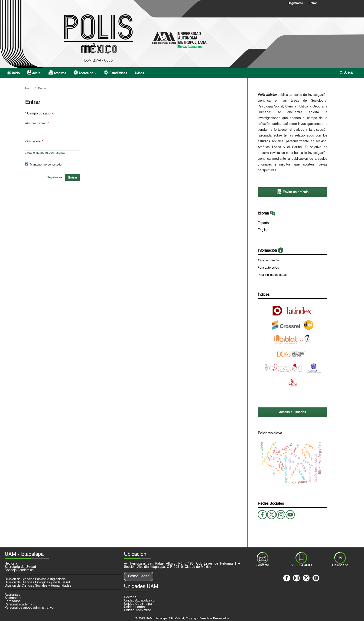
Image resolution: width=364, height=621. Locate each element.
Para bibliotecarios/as (272, 275)
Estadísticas (116, 73)
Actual (34, 73)
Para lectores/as (269, 261)
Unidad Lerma (134, 607)
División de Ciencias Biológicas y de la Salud (37, 582)
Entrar (313, 3)
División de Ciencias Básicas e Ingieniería (35, 579)
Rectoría (11, 564)
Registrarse (295, 3)
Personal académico (20, 605)
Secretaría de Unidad (20, 567)
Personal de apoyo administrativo (29, 608)
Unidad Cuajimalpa (138, 604)
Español (264, 223)
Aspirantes (12, 595)
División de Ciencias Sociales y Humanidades (38, 586)
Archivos (57, 73)
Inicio (13, 73)
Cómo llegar (139, 576)
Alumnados (13, 598)
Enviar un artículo (293, 192)
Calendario (340, 565)
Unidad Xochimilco (138, 610)
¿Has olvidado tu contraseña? (45, 153)
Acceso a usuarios (292, 412)
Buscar (347, 73)
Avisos (139, 73)
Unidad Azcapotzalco (139, 601)
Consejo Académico (19, 570)
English (263, 230)
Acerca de (84, 73)
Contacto (262, 565)
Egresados (13, 601)
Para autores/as (268, 268)
